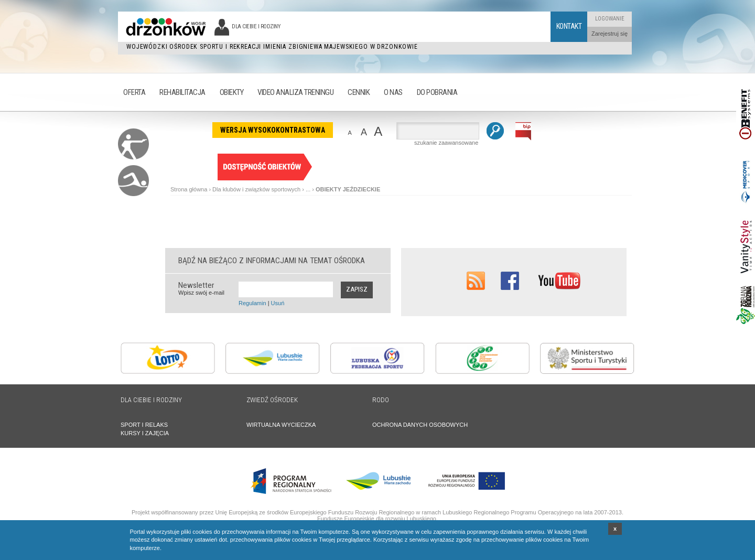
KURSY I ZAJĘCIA (145, 433)
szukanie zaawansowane (446, 143)
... (308, 189)
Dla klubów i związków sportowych (256, 189)
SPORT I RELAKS (144, 425)
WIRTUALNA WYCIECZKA (281, 425)
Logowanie (610, 19)
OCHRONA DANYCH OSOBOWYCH (420, 425)
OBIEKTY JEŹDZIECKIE (348, 189)
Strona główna (189, 189)
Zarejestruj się (610, 34)
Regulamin (252, 303)
